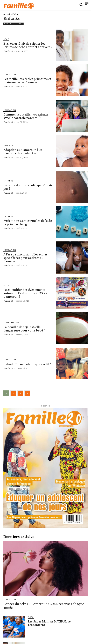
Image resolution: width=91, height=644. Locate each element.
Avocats (8, 145)
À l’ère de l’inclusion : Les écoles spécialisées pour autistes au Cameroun (25, 258)
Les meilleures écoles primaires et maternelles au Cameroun (27, 80)
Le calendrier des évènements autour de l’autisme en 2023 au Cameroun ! (25, 293)
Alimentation (12, 323)
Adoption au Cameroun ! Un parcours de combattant (23, 151)
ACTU (6, 285)
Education (10, 74)
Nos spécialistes (13, 24)
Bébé (6, 39)
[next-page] (27, 393)
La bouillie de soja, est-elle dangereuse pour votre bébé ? (24, 329)
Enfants (8, 181)
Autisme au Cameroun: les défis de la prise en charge (28, 222)
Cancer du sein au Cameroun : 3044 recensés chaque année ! (44, 606)
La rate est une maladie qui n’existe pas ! (28, 187)
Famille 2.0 (8, 51)
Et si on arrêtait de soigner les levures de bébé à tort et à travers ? (28, 45)
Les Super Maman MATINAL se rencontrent (49, 623)
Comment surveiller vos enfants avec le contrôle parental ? (26, 116)
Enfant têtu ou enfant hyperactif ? (27, 364)
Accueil (7, 14)
